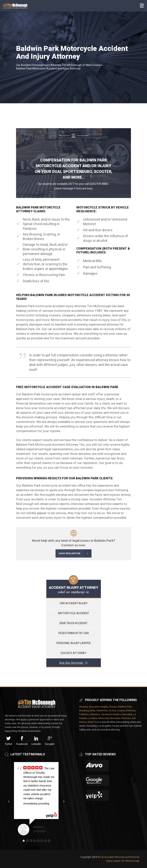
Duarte (121, 710)
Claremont (102, 710)
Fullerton (84, 714)
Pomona (126, 718)
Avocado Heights (99, 707)
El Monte (131, 710)
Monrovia (104, 718)
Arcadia (84, 707)
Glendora (95, 714)
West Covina (94, 722)
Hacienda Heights (111, 714)
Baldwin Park (125, 707)
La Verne (93, 718)
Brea (93, 710)
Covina (112, 710)
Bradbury (84, 710)
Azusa (113, 707)
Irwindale (127, 714)
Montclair (115, 718)
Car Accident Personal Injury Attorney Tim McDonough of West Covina (58, 65)
